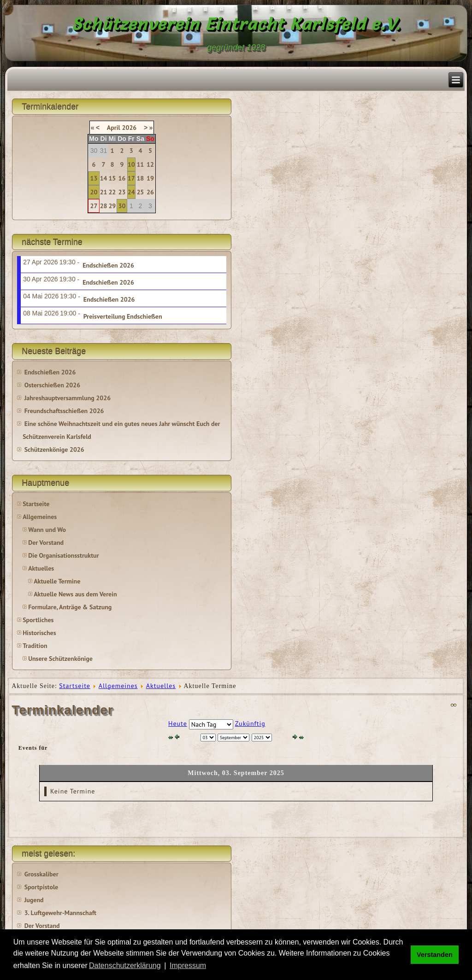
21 (104, 192)
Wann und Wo (47, 530)
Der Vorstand (46, 542)
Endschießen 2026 (108, 265)
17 (131, 178)
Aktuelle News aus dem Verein (75, 594)
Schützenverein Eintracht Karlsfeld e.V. (236, 24)
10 (131, 164)
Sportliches (38, 620)
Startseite (36, 504)
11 (140, 164)
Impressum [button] (188, 965)
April (114, 128)
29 (112, 206)
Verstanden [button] (435, 955)
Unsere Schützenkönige (60, 659)
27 (94, 206)
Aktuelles (41, 568)
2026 (130, 128)
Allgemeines (40, 517)
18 (140, 178)
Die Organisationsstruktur (63, 555)
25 (140, 192)
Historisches (39, 633)
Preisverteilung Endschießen (123, 316)
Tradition (35, 646)
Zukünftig (250, 723)
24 (131, 192)
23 (122, 192)
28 (104, 206)
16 (122, 178)
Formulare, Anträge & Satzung (70, 607)
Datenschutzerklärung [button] (125, 965)
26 (150, 192)
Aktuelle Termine (57, 581)
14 (104, 178)
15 (112, 178)
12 (150, 164)
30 (122, 206)
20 (94, 192)
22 (112, 192)
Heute (178, 723)
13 (94, 178)
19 (150, 178)
